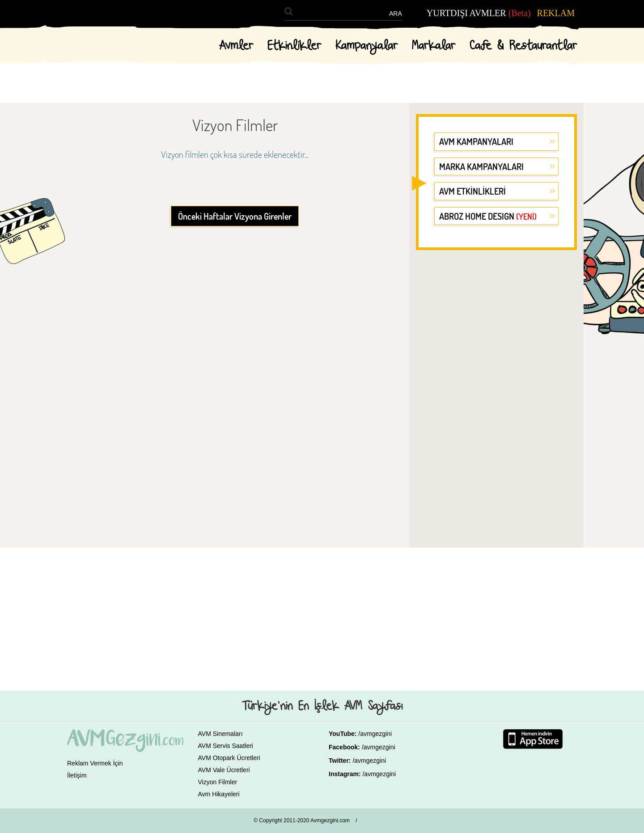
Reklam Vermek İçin (95, 763)
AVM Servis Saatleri (226, 746)
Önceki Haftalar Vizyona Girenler (235, 216)
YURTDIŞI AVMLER (479, 13)
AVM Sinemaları (220, 734)
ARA (396, 13)
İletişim (77, 775)
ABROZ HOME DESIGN (488, 216)
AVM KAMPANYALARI (476, 141)
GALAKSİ (379, 822)
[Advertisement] (496, 395)
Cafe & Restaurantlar (523, 46)
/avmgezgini (375, 734)
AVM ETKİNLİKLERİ (472, 191)
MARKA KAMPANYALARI (481, 166)
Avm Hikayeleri (219, 794)
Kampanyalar (366, 46)
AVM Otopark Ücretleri (229, 758)
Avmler (236, 46)
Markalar (434, 46)
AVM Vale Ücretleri (224, 770)
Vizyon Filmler (218, 782)
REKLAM (556, 13)
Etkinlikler (294, 46)
